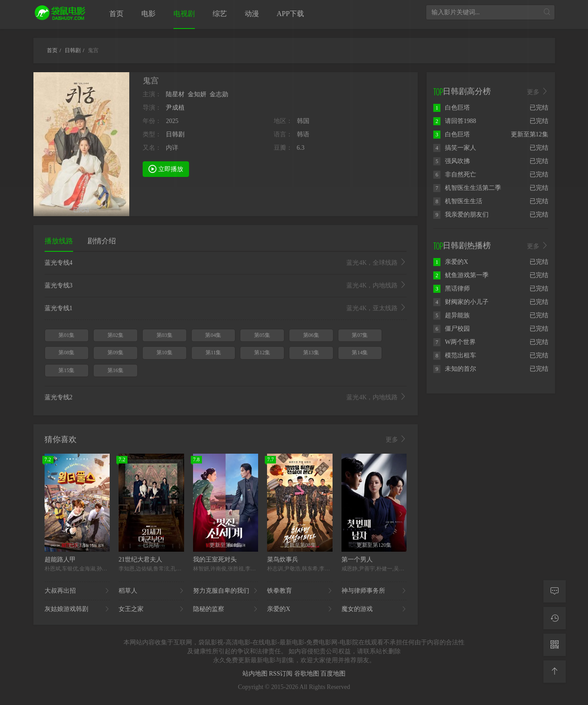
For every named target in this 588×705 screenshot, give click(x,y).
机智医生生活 (458, 201)
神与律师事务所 (374, 591)
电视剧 (184, 14)
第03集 (164, 335)
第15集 (66, 370)
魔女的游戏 (374, 609)
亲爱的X (300, 609)
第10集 (164, 352)
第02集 (115, 335)
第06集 (311, 335)
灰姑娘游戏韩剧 (77, 609)
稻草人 (151, 591)
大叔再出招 (77, 591)
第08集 (66, 352)
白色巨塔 (452, 108)
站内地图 (256, 674)
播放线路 (59, 241)
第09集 (115, 352)
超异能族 (452, 315)
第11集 (214, 352)
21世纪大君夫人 (140, 559)
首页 (116, 14)
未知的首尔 (455, 369)
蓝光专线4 (226, 263)
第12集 (262, 352)
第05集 (262, 335)
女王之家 (151, 609)
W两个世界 (454, 342)
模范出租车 (455, 355)
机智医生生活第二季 (467, 188)
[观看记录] (555, 618)
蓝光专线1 (226, 308)
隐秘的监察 (226, 609)
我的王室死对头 (215, 559)
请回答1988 (455, 121)
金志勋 (219, 94)
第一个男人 (357, 559)
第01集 (66, 335)
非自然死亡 (455, 174)
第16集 (115, 370)
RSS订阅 (281, 674)
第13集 (311, 352)
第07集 (360, 335)
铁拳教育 (300, 591)
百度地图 (333, 674)
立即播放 (166, 168)
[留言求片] (555, 591)
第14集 (360, 352)
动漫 (252, 14)
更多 (396, 439)
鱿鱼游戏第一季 (461, 275)
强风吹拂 (452, 161)
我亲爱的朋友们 (461, 215)
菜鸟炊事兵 (283, 559)
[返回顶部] (555, 672)
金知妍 (197, 94)
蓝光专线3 (226, 286)
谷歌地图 (308, 674)
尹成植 (175, 108)
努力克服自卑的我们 (226, 591)
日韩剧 (175, 134)
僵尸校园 (452, 329)
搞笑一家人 (455, 148)
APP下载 (290, 14)
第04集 (213, 335)
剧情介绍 (102, 241)
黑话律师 (452, 289)
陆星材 (175, 94)
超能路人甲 (60, 559)
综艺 (220, 14)
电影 (148, 14)
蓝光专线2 (226, 398)
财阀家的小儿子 (461, 302)
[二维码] (555, 645)
